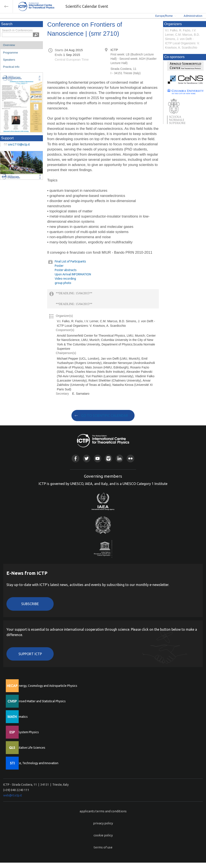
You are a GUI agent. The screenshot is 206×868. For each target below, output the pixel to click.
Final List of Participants (70, 261)
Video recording (65, 279)
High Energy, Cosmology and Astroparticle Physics (44, 686)
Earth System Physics (25, 732)
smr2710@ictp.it (19, 144)
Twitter (87, 458)
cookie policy (103, 835)
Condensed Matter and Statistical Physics (38, 701)
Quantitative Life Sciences (28, 748)
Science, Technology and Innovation (34, 763)
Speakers (9, 60)
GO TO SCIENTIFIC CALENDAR (105, 416)
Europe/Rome (164, 16)
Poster (59, 266)
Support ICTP (30, 654)
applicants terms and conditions (103, 811)
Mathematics (19, 717)
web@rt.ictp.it (13, 795)
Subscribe (30, 604)
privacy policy (103, 823)
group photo (63, 283)
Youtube (98, 458)
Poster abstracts (66, 270)
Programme (11, 53)
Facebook (75, 458)
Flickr (130, 458)
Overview (9, 45)
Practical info (11, 67)
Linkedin (119, 458)
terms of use (103, 847)
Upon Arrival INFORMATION (73, 274)
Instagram (108, 458)
